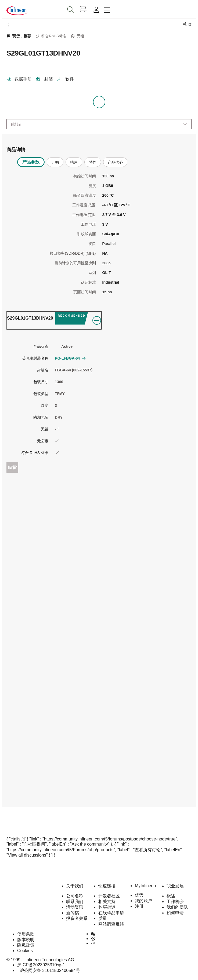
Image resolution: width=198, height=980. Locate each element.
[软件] (68, 78)
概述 (171, 896)
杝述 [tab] (74, 162)
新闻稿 (73, 913)
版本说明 (26, 940)
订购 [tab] (55, 162)
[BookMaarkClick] (189, 24)
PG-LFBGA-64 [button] (70, 358)
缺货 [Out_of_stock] (12, 467)
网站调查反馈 (111, 924)
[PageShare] (184, 24)
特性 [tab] (93, 162)
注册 (139, 906)
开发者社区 (109, 896)
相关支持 (107, 902)
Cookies (25, 951)
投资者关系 (77, 918)
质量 (103, 918)
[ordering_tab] (54, 320)
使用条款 (26, 934)
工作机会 (175, 902)
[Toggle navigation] (107, 10)
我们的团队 (177, 907)
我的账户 (143, 901)
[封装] (46, 78)
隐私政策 (26, 945)
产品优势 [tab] (115, 162)
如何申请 (175, 913)
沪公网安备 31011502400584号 (49, 970)
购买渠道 (107, 907)
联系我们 (75, 902)
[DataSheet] (21, 78)
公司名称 (75, 896)
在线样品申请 (111, 913)
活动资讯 (75, 907)
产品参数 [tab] (31, 162)
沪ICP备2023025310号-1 (41, 965)
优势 (139, 895)
